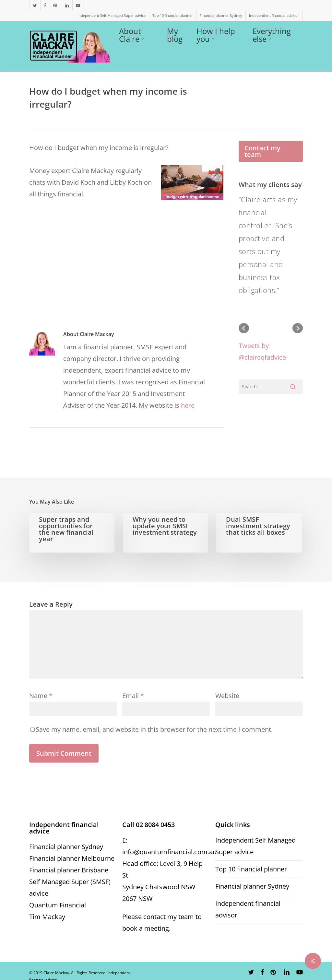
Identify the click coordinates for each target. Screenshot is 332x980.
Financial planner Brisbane (69, 870)
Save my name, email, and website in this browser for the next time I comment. (154, 729)
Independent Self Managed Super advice (255, 846)
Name (41, 696)
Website (227, 696)
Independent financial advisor (248, 909)
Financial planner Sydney (66, 847)
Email (133, 696)
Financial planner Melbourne (72, 858)
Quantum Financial (58, 905)
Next (298, 328)
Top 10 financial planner (251, 869)
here (188, 405)
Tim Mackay (47, 917)
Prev (244, 328)
